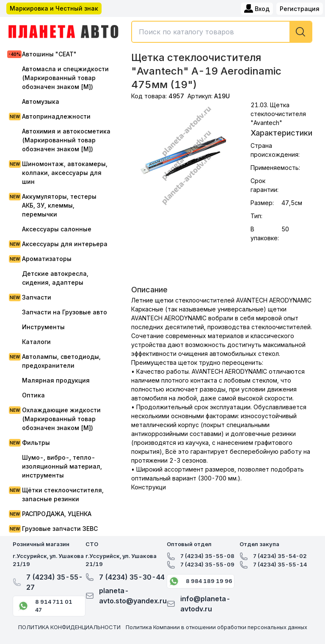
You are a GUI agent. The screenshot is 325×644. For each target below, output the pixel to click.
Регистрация (300, 9)
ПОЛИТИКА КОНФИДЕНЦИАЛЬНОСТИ (69, 627)
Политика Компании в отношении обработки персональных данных (216, 627)
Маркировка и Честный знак (54, 8)
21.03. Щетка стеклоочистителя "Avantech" (278, 114)
